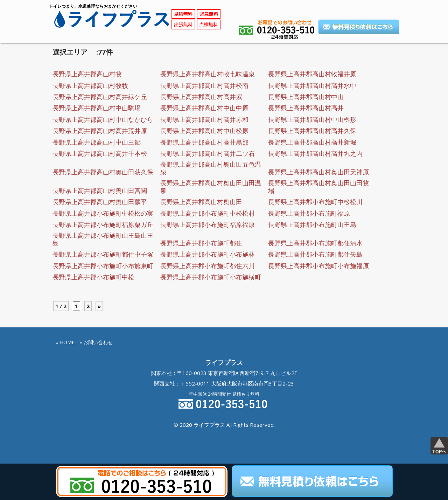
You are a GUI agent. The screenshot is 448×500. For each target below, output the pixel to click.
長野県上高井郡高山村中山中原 (204, 108)
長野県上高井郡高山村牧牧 (90, 85)
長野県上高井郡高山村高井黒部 (204, 142)
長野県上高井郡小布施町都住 (201, 243)
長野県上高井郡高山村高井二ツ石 (208, 153)
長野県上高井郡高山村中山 (306, 97)
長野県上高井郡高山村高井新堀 (312, 142)
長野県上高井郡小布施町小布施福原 (318, 266)
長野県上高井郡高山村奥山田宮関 (100, 190)
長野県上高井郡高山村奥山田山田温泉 (211, 187)
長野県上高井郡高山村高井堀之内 (315, 153)
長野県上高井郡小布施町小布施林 (208, 254)
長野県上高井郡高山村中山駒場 (97, 108)
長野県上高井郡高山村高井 (306, 108)
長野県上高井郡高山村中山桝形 (312, 119)
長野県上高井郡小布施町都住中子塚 (103, 254)
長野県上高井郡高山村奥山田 (201, 202)
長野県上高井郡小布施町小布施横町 (211, 277)
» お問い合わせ (96, 342)
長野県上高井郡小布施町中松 (93, 277)
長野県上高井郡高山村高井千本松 (100, 153)
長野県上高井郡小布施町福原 (309, 213)
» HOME (65, 342)
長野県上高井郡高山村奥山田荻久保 (103, 172)
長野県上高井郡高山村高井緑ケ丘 (100, 97)
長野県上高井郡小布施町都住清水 (315, 243)
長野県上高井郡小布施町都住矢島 (315, 254)
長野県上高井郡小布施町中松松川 (315, 202)
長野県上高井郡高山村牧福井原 (312, 74)
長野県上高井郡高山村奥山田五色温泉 (211, 168)
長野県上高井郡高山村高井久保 (312, 131)
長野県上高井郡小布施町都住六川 (208, 266)
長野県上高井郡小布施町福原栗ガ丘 (103, 224)
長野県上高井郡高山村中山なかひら (103, 119)
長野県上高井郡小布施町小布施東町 (103, 266)
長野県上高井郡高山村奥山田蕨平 (100, 202)
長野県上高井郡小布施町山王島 (312, 224)
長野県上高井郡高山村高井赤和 (204, 119)
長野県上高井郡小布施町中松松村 (208, 213)
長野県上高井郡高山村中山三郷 (97, 142)
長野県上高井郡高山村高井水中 (312, 85)
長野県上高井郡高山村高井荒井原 (100, 131)
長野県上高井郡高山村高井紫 (201, 97)
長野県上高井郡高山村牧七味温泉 (208, 74)
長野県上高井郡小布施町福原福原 (208, 224)
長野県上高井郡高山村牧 (87, 74)
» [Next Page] (99, 306)
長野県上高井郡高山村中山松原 (204, 131)
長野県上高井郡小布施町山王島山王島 (103, 239)
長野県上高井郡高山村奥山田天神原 (318, 172)
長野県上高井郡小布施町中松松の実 (103, 213)
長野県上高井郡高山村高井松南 (204, 85)
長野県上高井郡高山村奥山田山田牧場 (318, 187)
